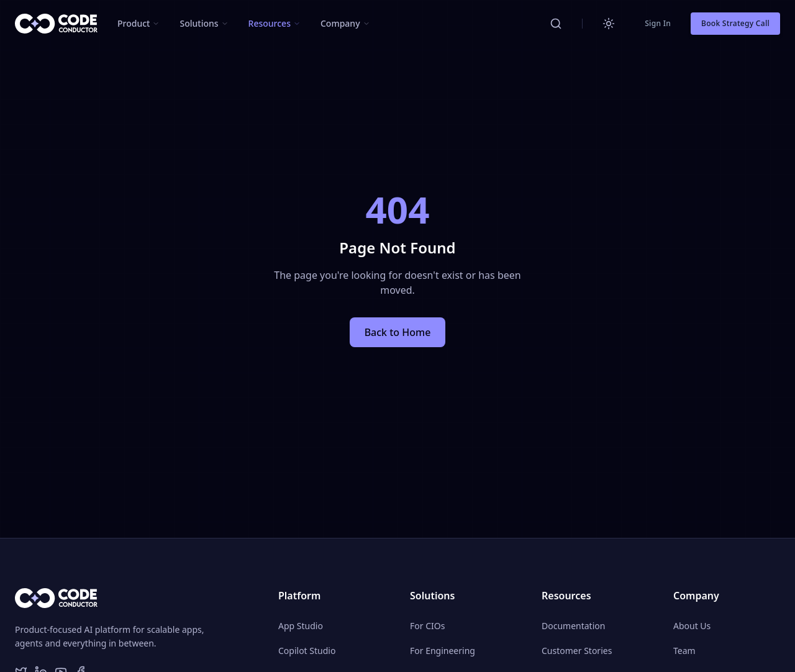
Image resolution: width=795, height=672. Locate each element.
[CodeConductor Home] (56, 24)
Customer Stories (577, 651)
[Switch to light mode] (609, 24)
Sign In (658, 23)
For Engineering (443, 651)
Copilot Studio (307, 651)
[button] (139, 24)
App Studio (301, 626)
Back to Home (398, 332)
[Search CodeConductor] (556, 24)
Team (684, 651)
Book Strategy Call (735, 23)
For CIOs (427, 626)
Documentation (573, 626)
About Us (692, 626)
